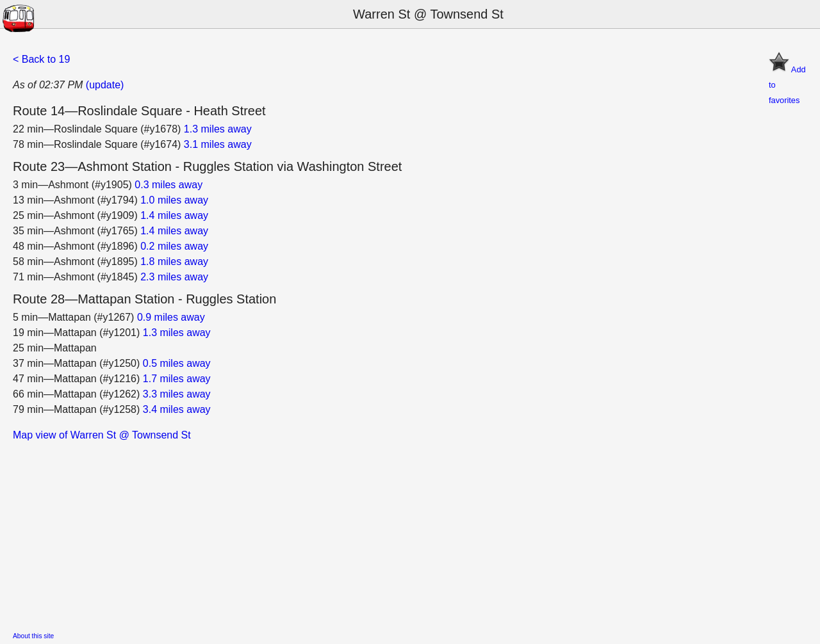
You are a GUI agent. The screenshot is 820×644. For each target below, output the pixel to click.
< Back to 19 (41, 59)
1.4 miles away (174, 215)
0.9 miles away (171, 317)
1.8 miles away (174, 262)
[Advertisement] (397, 533)
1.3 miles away (218, 129)
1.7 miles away (177, 379)
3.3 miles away (177, 394)
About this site (33, 636)
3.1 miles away (218, 144)
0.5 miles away (177, 363)
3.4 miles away (177, 409)
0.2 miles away (174, 246)
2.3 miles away (174, 277)
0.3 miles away (168, 185)
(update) (105, 85)
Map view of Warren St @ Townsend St (102, 435)
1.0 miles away (174, 200)
